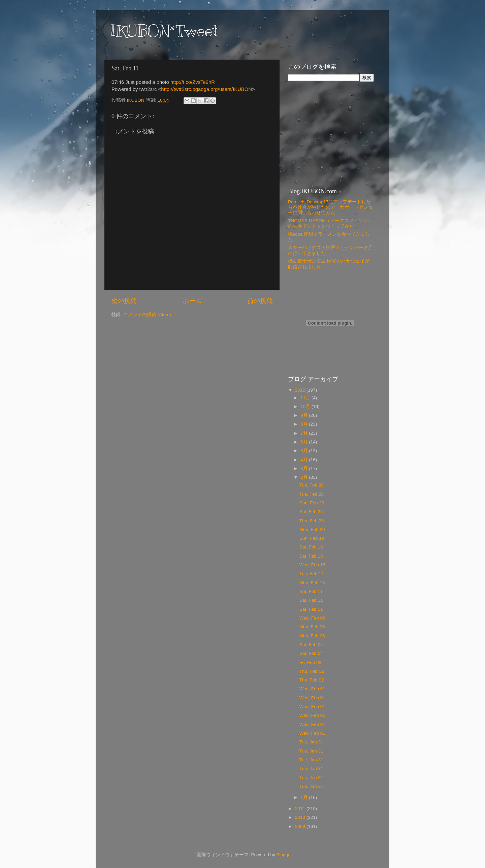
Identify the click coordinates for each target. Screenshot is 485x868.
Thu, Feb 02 (312, 671)
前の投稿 (260, 301)
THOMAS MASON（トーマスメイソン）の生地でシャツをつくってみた (330, 223)
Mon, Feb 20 (312, 529)
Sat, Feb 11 (311, 591)
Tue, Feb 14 (312, 574)
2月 (305, 477)
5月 (305, 451)
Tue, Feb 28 (312, 485)
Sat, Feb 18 (311, 547)
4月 (305, 460)
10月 (306, 407)
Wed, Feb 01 (312, 689)
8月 (305, 424)
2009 (301, 826)
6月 (305, 442)
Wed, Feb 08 (312, 618)
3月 (305, 469)
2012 (301, 390)
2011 (301, 809)
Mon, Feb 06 (312, 627)
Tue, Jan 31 (311, 742)
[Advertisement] (330, 134)
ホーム (192, 301)
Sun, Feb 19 (312, 538)
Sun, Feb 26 (312, 503)
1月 (305, 797)
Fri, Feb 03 (310, 662)
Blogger (284, 855)
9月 (305, 415)
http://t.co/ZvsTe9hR (193, 82)
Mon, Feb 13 (312, 583)
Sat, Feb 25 (311, 512)
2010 (301, 817)
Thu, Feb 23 (312, 521)
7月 (305, 433)
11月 (306, 398)
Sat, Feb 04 (311, 645)
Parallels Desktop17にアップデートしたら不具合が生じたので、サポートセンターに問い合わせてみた (330, 207)
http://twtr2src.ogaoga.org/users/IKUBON (206, 89)
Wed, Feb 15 (312, 565)
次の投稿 (124, 301)
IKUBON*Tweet (164, 31)
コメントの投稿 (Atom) (147, 315)
